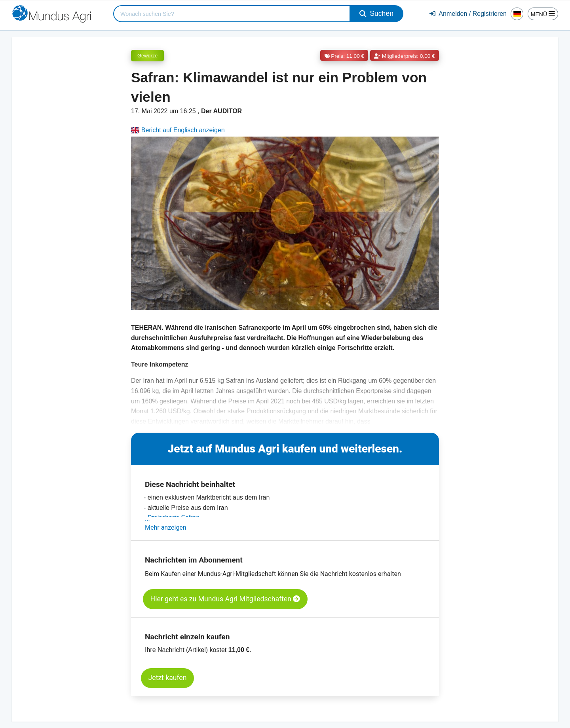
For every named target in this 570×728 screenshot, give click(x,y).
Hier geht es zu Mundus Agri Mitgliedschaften (225, 599)
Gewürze (147, 56)
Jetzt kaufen (168, 678)
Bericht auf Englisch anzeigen (178, 130)
